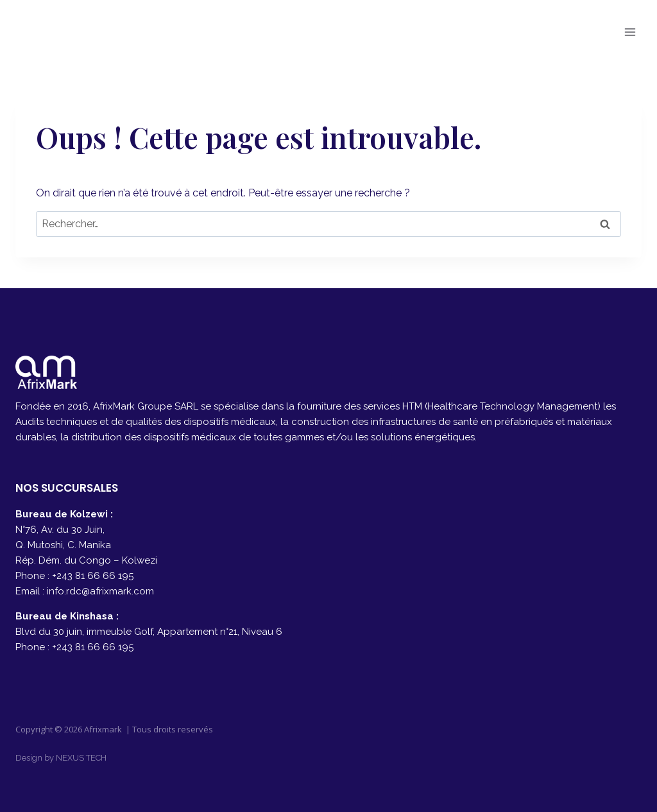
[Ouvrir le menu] (630, 32)
